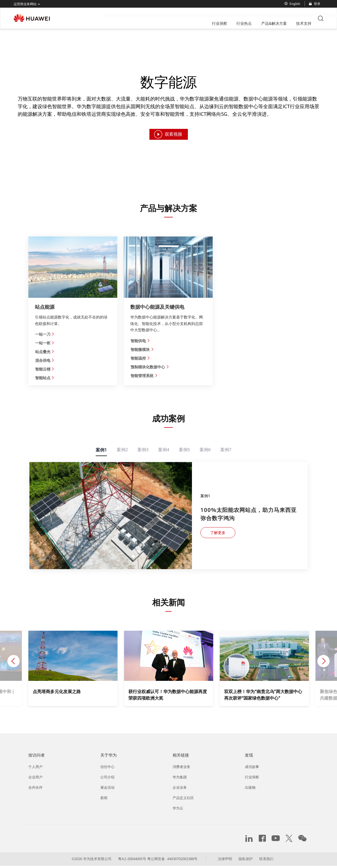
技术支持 (210, 18)
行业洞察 (127, 18)
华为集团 (180, 780)
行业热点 (151, 18)
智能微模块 (142, 350)
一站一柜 (45, 343)
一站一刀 (45, 334)
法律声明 (225, 861)
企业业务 (180, 790)
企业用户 (35, 780)
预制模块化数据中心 (150, 367)
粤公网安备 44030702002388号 (172, 861)
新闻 (104, 800)
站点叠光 (45, 352)
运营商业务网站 (28, 4)
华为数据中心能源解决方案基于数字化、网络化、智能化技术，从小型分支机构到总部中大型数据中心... (167, 324)
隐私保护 (246, 861)
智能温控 (140, 358)
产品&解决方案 (181, 18)
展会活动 (107, 790)
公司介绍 (107, 780)
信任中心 (107, 769)
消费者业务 (181, 769)
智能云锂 (45, 370)
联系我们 (266, 861)
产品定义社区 (183, 800)
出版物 (250, 790)
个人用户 (35, 769)
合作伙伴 (35, 790)
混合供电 (45, 361)
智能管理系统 (144, 376)
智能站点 (45, 378)
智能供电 (140, 341)
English (292, 4)
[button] (39, 666)
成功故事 (252, 769)
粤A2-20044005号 (132, 861)
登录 (314, 4)
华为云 (178, 811)
